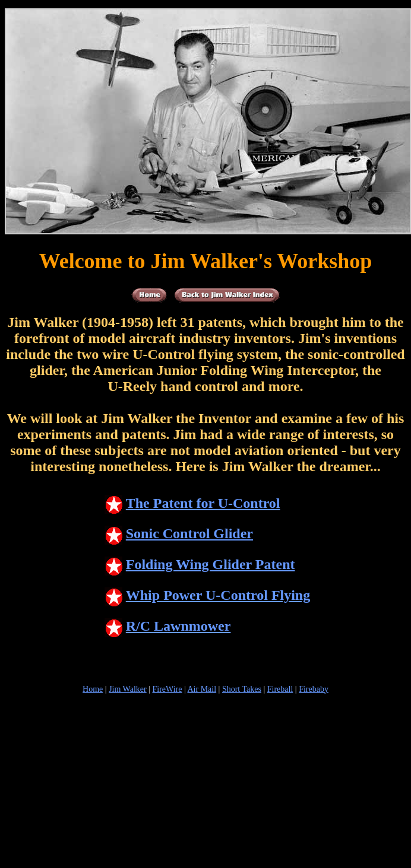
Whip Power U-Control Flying (207, 595)
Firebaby (314, 689)
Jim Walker (128, 689)
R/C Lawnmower (168, 626)
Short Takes (242, 689)
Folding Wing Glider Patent (200, 564)
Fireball (280, 689)
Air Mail (202, 689)
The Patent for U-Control (192, 503)
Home (93, 689)
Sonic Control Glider (179, 533)
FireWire (167, 689)
